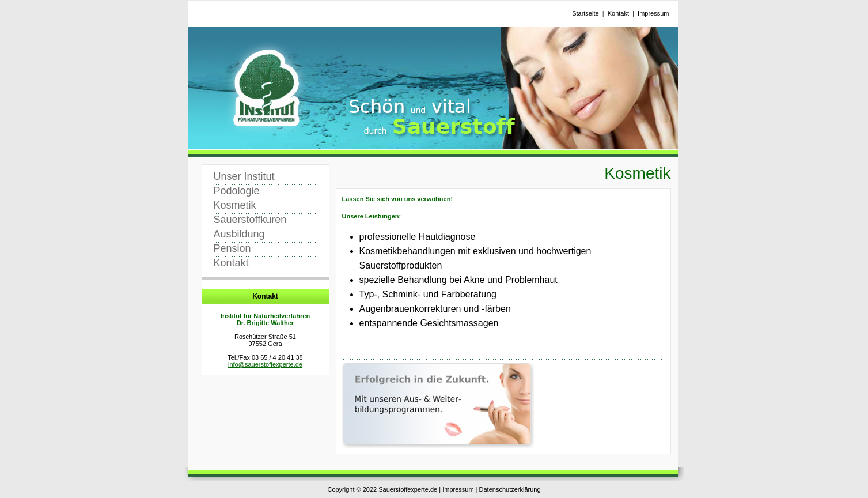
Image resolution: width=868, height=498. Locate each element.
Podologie (237, 191)
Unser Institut (244, 176)
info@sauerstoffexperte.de (265, 364)
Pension (232, 248)
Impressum (653, 13)
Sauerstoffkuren (250, 220)
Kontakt (618, 13)
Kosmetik (235, 205)
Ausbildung (239, 234)
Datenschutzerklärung (510, 489)
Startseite (585, 13)
